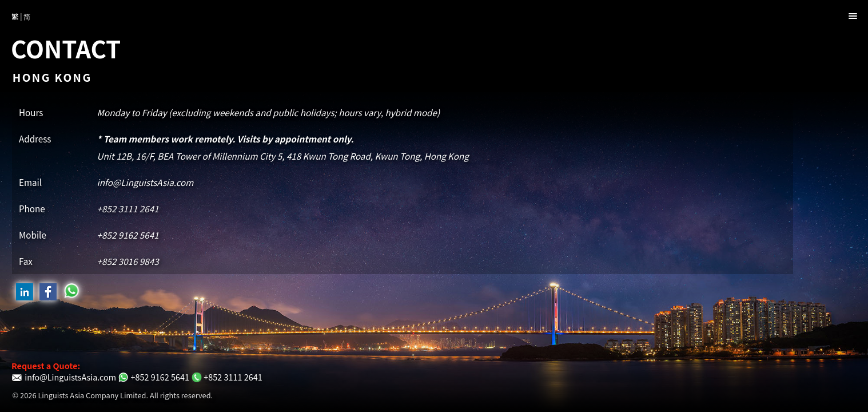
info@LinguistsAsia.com (146, 182)
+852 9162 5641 (128, 235)
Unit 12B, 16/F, (283, 156)
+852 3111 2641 (128, 208)
